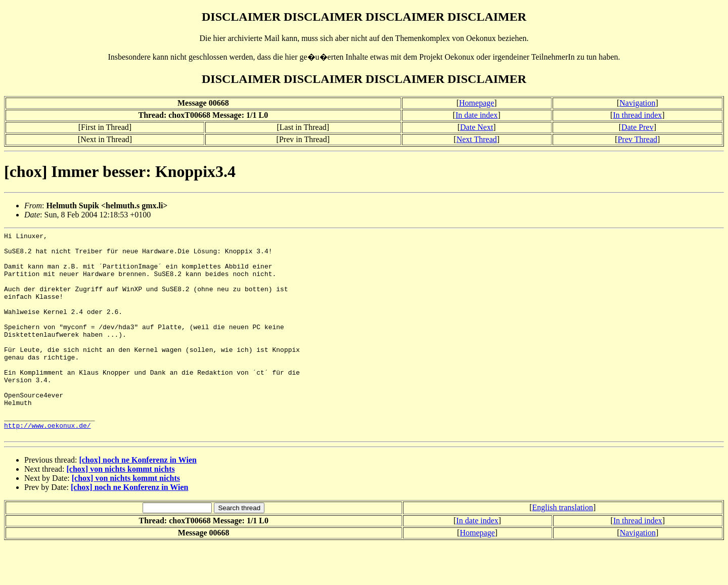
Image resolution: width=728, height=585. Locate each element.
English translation (563, 548)
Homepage (476, 103)
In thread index (637, 115)
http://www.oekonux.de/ (48, 465)
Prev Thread (638, 139)
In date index (477, 115)
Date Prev (638, 127)
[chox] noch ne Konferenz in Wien (138, 501)
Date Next (476, 127)
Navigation (637, 103)
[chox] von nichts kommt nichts (121, 510)
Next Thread (477, 139)
